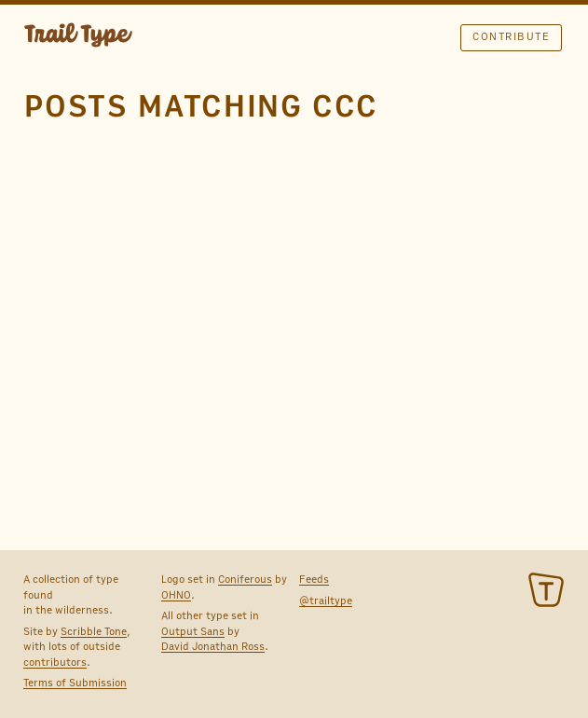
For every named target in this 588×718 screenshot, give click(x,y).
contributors (55, 662)
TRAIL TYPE (78, 37)
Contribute (511, 36)
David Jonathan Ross (213, 646)
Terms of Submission (75, 683)
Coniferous (245, 579)
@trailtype (326, 601)
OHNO (176, 595)
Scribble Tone (94, 631)
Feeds (314, 579)
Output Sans (193, 631)
